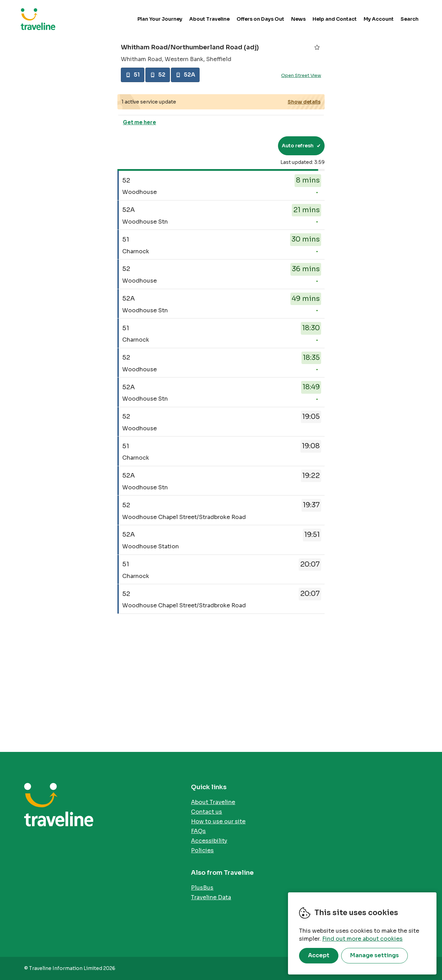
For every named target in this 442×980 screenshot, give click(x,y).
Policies (202, 850)
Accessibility (209, 841)
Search (410, 19)
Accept (319, 955)
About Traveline (209, 19)
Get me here (140, 122)
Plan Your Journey (160, 19)
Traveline (38, 19)
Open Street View (301, 75)
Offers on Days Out (260, 19)
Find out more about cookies (362, 939)
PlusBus (202, 888)
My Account (379, 19)
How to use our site (218, 821)
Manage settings (374, 955)
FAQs (198, 831)
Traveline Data (211, 897)
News (298, 19)
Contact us (206, 812)
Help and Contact (335, 19)
